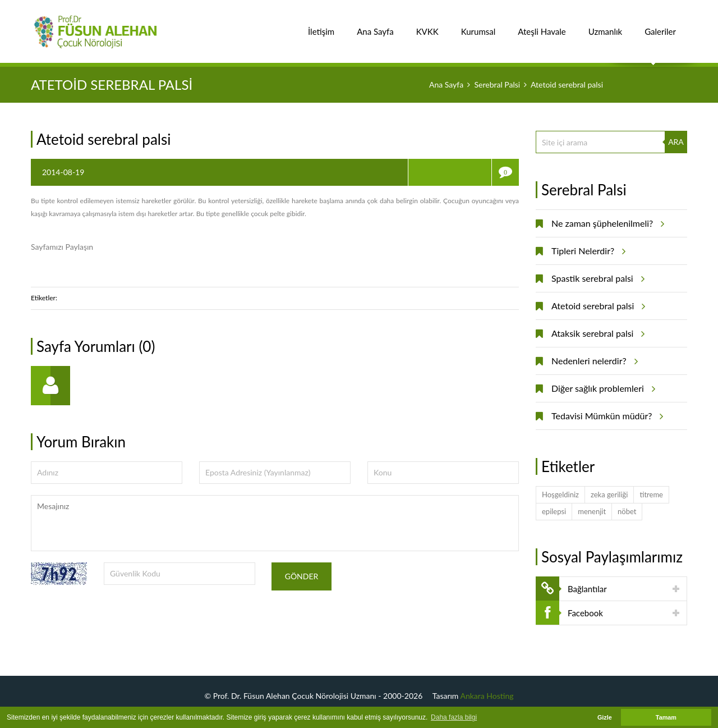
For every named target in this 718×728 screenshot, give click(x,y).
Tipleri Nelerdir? (587, 251)
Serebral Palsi (497, 84)
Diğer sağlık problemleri (602, 388)
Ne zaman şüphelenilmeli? (606, 223)
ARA (676, 142)
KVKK (427, 26)
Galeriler (660, 26)
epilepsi (554, 511)
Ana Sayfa (375, 26)
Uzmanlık (605, 26)
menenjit (592, 511)
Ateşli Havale (542, 26)
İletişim (321, 26)
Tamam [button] (666, 717)
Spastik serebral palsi (596, 278)
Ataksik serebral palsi (596, 333)
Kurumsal (478, 26)
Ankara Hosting (487, 696)
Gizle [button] (605, 717)
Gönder (302, 576)
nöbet (627, 511)
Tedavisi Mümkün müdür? (606, 416)
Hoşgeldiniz (560, 495)
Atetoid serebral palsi (597, 306)
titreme (651, 495)
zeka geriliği (609, 495)
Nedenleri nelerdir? (593, 361)
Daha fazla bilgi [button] (454, 717)
